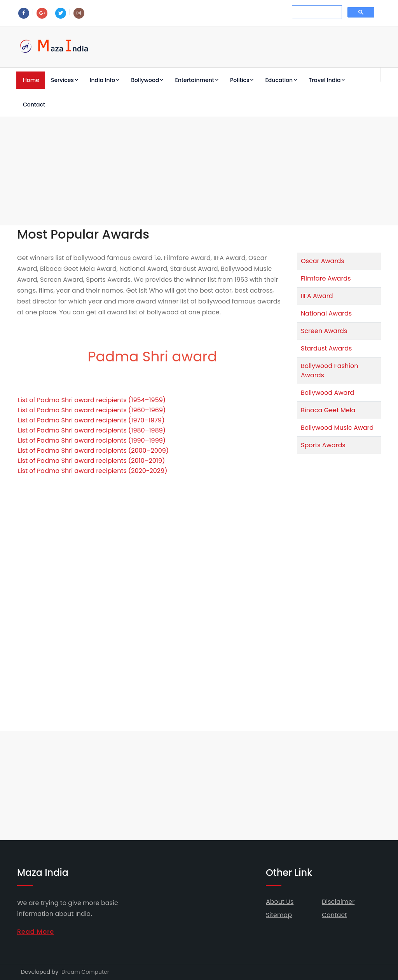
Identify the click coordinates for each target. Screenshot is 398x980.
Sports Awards (323, 445)
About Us (280, 902)
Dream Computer (85, 972)
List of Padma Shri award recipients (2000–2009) (93, 451)
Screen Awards (324, 331)
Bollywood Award (327, 393)
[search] (316, 12)
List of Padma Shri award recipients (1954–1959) (92, 400)
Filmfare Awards (326, 278)
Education (281, 80)
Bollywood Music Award (337, 428)
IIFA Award (317, 296)
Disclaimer (338, 902)
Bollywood (147, 80)
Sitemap (279, 915)
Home (31, 80)
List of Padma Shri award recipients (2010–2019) (91, 461)
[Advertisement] (199, 171)
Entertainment (197, 80)
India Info (105, 80)
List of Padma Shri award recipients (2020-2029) (93, 471)
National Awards (326, 313)
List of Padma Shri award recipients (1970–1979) (91, 420)
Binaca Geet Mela (328, 410)
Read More (36, 932)
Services (65, 80)
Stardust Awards (326, 348)
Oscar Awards (323, 261)
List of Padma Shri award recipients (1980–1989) (92, 430)
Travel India (327, 80)
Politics (242, 80)
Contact (34, 105)
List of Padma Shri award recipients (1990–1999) (92, 440)
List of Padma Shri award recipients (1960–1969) (92, 410)
